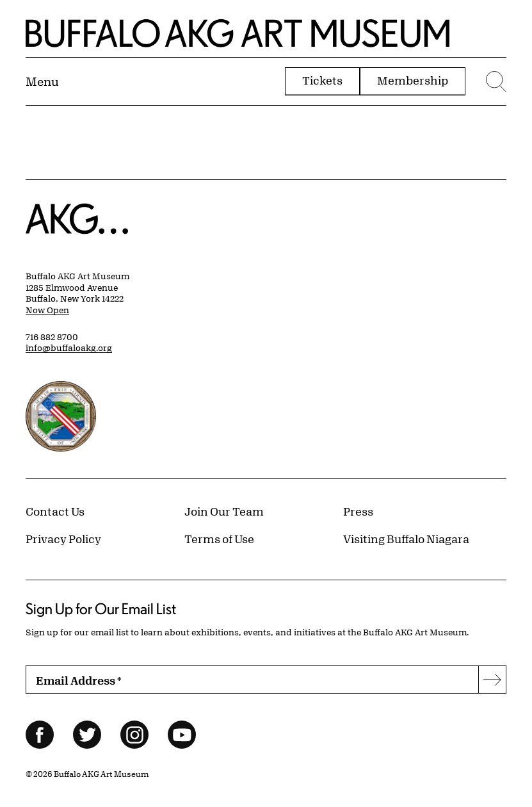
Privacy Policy (63, 539)
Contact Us (55, 511)
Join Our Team (224, 511)
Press (358, 511)
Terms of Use (219, 539)
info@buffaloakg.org (69, 348)
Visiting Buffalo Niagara (406, 539)
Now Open (47, 310)
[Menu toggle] (42, 81)
